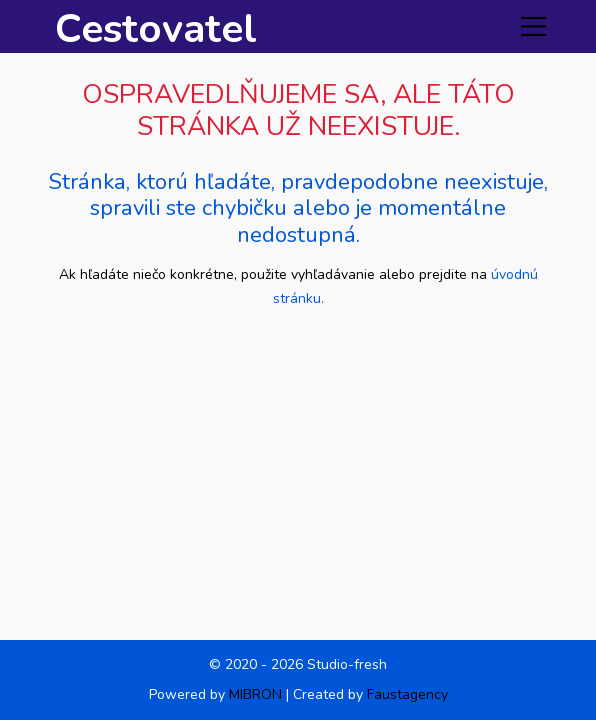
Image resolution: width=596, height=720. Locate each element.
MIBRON (255, 694)
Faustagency (407, 694)
